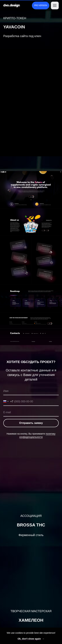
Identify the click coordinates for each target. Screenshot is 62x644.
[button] (55, 5)
